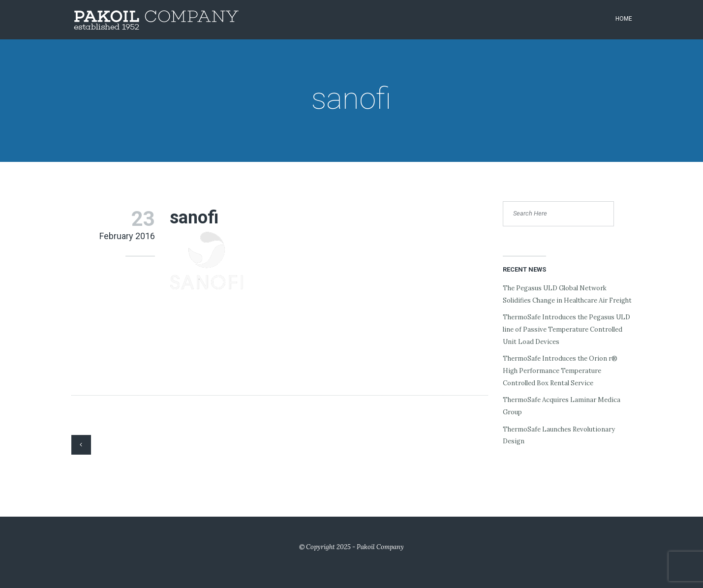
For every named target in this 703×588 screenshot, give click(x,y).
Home (624, 19)
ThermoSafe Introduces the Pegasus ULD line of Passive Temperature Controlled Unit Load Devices (566, 329)
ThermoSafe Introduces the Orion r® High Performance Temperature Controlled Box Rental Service (560, 371)
